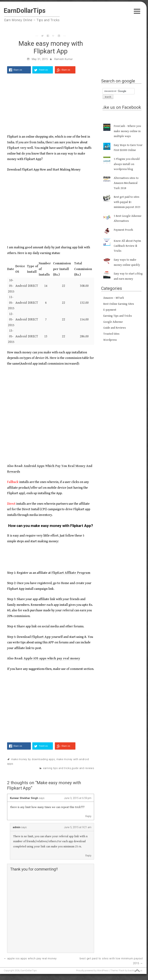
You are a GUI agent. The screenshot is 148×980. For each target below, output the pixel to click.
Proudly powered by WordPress (92, 970)
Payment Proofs (123, 230)
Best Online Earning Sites (119, 304)
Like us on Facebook (121, 107)
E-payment (110, 310)
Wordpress (110, 340)
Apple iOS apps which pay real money (52, 658)
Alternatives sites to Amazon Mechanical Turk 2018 (126, 183)
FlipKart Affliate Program (71, 573)
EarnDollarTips (25, 11)
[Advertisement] (51, 106)
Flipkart (14, 148)
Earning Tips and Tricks (57, 768)
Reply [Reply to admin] (88, 856)
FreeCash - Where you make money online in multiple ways (127, 131)
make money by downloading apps (33, 759)
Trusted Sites (111, 334)
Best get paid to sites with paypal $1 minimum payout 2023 (127, 202)
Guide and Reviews (83, 768)
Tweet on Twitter (43, 71)
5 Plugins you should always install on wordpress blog (127, 164)
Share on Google (66, 71)
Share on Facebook (18, 71)
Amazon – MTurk (114, 298)
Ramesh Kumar (64, 59)
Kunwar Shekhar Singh (24, 798)
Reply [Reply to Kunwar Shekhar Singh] (88, 816)
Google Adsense (113, 322)
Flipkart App (41, 637)
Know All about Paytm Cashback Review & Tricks (127, 246)
